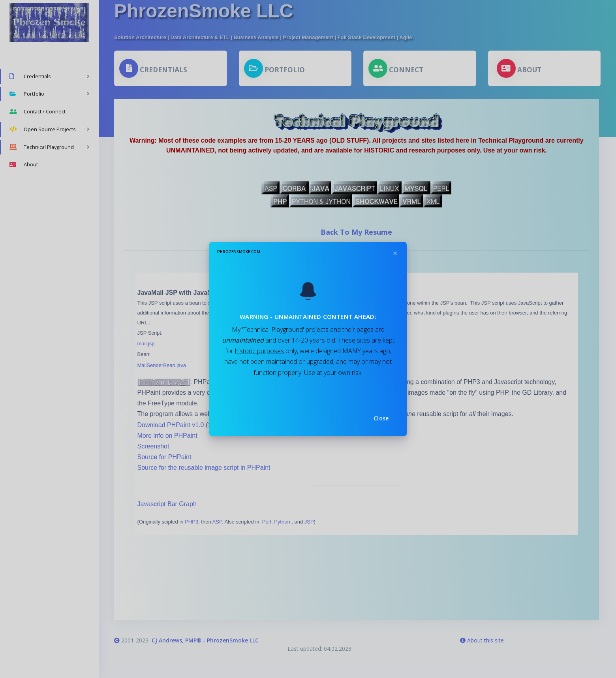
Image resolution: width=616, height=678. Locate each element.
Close (381, 418)
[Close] (395, 254)
